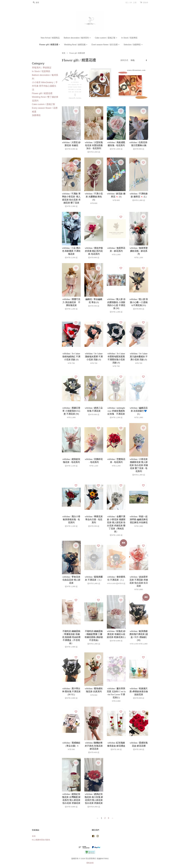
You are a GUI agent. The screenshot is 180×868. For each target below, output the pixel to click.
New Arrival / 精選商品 (50, 38)
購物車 (146, 3)
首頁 (64, 53)
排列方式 (124, 60)
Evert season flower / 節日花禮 (105, 45)
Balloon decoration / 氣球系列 (77, 38)
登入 (127, 3)
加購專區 (36, 115)
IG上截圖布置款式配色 (41, 840)
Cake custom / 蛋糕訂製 (106, 38)
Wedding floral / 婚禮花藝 (76, 45)
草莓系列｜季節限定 (42, 68)
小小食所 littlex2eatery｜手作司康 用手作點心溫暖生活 (45, 86)
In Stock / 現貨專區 (129, 38)
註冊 (135, 3)
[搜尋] (39, 3)
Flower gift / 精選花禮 (50, 45)
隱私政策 (90, 863)
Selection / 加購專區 (133, 45)
